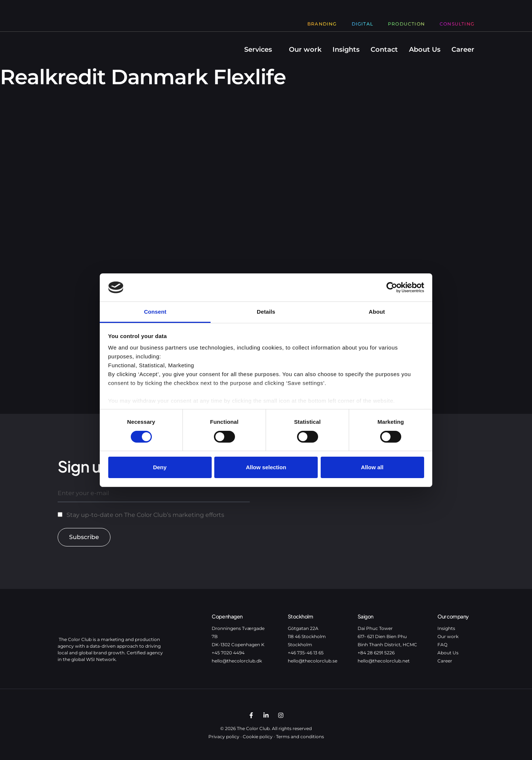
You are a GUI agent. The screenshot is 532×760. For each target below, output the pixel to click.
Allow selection (266, 467)
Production (406, 24)
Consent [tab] (155, 312)
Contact (384, 50)
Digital (362, 24)
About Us (425, 50)
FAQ (442, 645)
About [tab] (377, 312)
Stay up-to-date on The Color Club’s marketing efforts (145, 515)
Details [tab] (266, 312)
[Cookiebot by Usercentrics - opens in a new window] (392, 287)
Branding (322, 24)
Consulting (457, 24)
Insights (346, 50)
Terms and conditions (300, 737)
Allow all (372, 467)
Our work (305, 50)
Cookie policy (258, 737)
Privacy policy (224, 737)
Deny (160, 467)
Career (463, 50)
